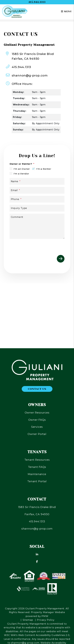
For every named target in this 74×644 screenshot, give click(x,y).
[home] (15, 11)
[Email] (37, 190)
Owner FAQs (37, 420)
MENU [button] (66, 11)
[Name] (37, 181)
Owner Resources (37, 413)
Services (37, 427)
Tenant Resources (37, 460)
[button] (37, 555)
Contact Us (37, 389)
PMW (45, 616)
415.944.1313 (37, 2)
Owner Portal (37, 434)
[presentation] (42, 246)
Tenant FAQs (37, 467)
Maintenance (37, 474)
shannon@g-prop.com (30, 75)
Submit (61, 259)
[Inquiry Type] (37, 208)
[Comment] (37, 226)
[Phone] (37, 199)
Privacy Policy (46, 620)
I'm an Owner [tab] (22, 169)
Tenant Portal (37, 481)
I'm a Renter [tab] (44, 169)
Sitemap (28, 620)
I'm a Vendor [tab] (21, 174)
